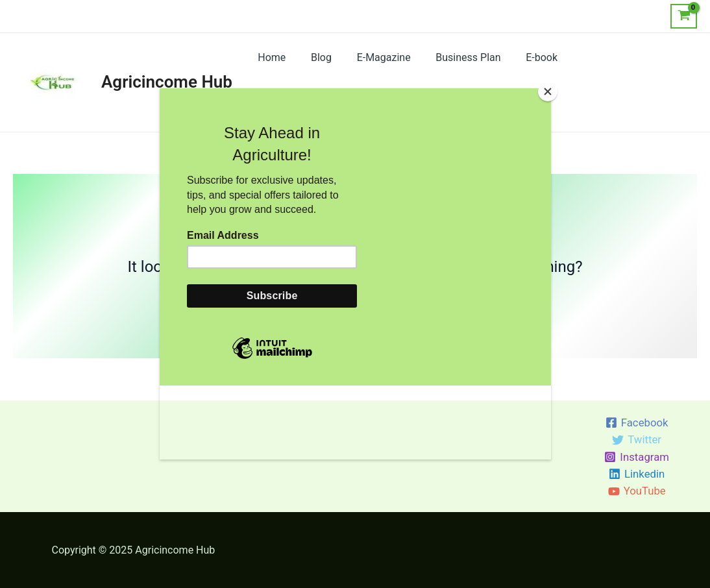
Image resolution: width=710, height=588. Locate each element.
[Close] (548, 92)
